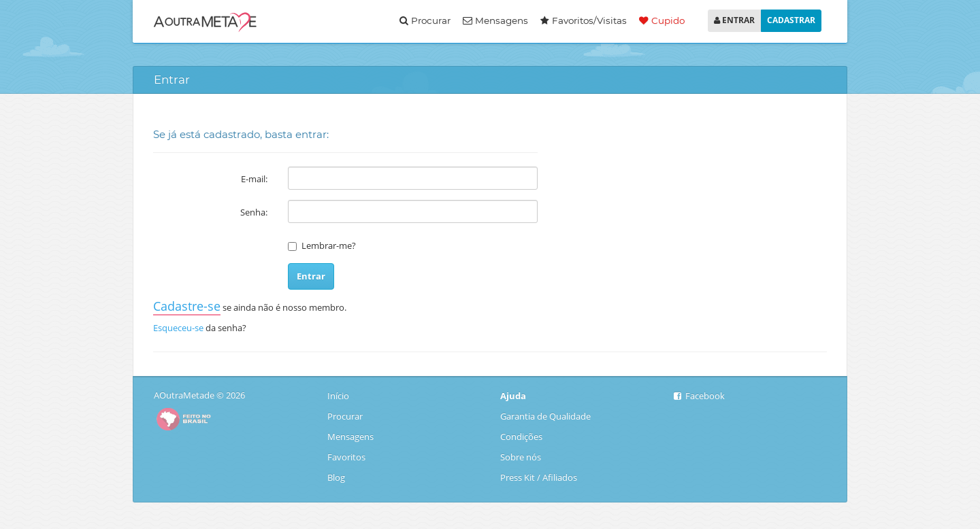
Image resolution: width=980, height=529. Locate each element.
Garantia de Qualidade (545, 416)
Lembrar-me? (329, 245)
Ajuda (513, 396)
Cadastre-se (187, 306)
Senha (253, 212)
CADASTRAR (791, 20)
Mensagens (495, 20)
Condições (521, 437)
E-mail (253, 179)
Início (339, 396)
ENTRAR (734, 20)
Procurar (425, 20)
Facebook (699, 396)
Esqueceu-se (178, 328)
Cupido (662, 20)
